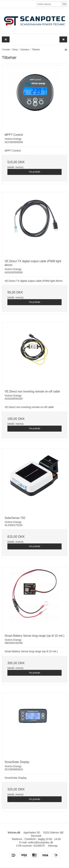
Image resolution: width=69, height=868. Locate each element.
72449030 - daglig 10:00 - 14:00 (42, 839)
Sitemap (53, 846)
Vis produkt (34, 172)
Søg (64, 4)
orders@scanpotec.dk (40, 842)
